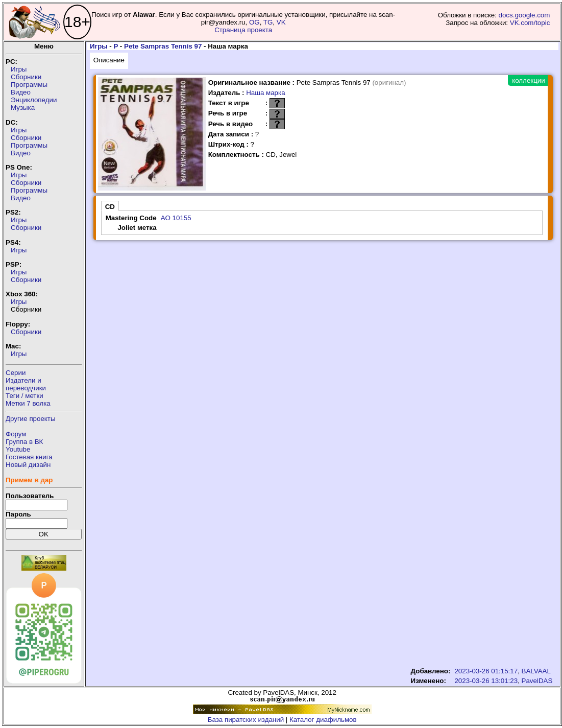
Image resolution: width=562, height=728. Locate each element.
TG (268, 22)
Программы (29, 85)
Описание (109, 60)
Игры (19, 69)
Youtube (18, 449)
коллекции (528, 80)
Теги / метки (25, 396)
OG (254, 22)
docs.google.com (524, 15)
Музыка (23, 108)
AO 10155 (176, 218)
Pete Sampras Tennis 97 (163, 46)
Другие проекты (31, 419)
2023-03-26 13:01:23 (486, 681)
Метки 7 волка (28, 403)
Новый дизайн (28, 465)
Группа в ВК (24, 442)
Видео (21, 92)
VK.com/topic (530, 23)
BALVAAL (536, 671)
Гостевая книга (29, 457)
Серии (16, 373)
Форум (16, 434)
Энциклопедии (34, 100)
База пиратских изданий (246, 720)
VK (281, 22)
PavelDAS (537, 681)
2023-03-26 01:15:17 (486, 671)
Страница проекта (243, 30)
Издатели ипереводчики (26, 384)
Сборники (26, 77)
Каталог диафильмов (323, 720)
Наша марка (265, 93)
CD (110, 207)
